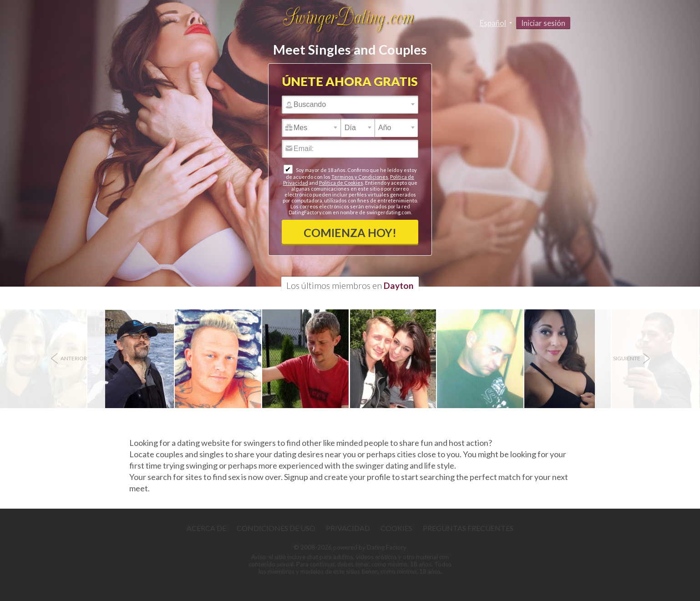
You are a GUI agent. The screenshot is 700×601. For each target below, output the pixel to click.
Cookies (396, 528)
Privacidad (348, 528)
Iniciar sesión (543, 23)
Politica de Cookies (341, 183)
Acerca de (206, 528)
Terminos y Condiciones (360, 177)
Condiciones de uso (276, 528)
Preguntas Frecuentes (468, 528)
